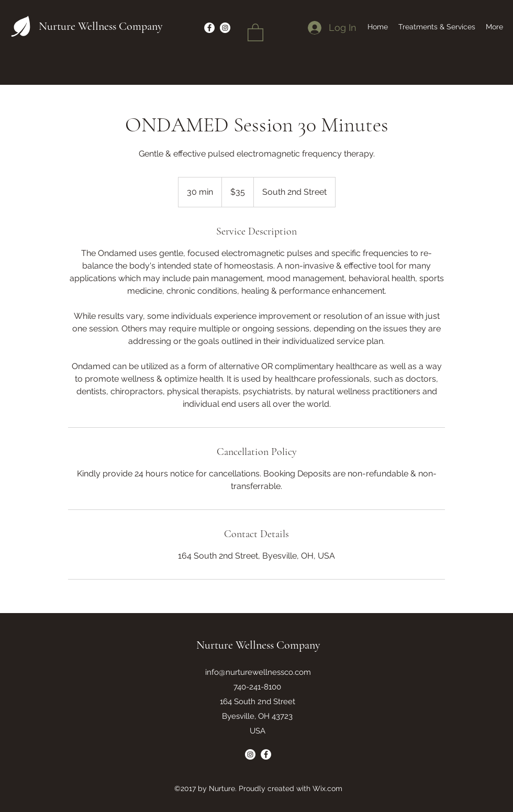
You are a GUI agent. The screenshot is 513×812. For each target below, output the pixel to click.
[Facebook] (266, 754)
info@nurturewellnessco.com (258, 672)
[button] (255, 32)
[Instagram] (250, 754)
